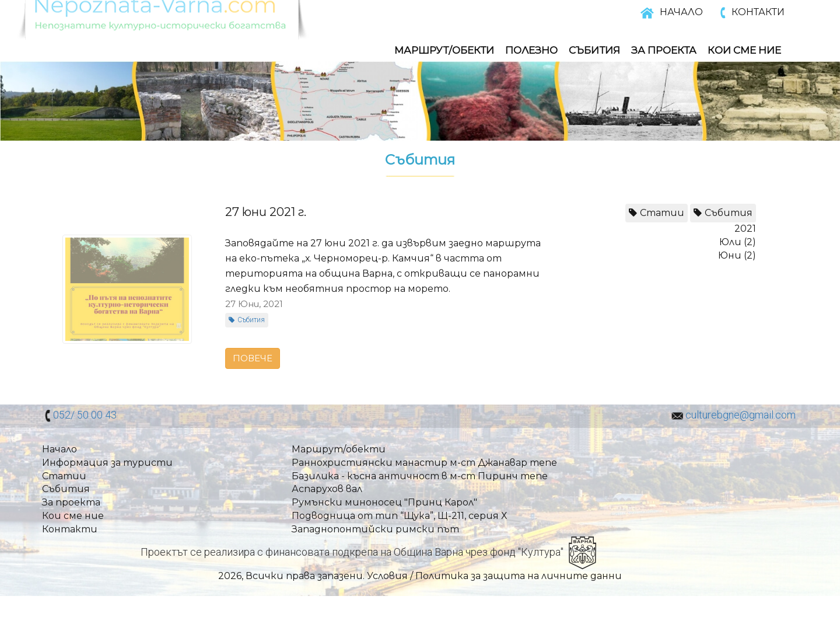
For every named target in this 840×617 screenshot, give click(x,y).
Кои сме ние (73, 516)
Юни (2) (737, 255)
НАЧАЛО (681, 12)
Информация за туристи (107, 463)
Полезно (531, 50)
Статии (662, 213)
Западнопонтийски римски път (375, 529)
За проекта (71, 502)
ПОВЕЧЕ (253, 358)
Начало (60, 449)
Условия (387, 576)
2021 (745, 229)
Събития (594, 50)
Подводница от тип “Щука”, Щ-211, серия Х (399, 516)
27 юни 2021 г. (266, 212)
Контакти (70, 529)
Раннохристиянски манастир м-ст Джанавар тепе (424, 463)
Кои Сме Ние (744, 50)
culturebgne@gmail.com (741, 415)
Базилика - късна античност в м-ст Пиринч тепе (420, 476)
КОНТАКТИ (758, 12)
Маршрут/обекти (444, 50)
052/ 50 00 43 (85, 415)
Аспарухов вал (327, 489)
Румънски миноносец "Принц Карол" (384, 502)
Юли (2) (738, 242)
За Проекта (664, 50)
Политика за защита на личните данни (519, 576)
